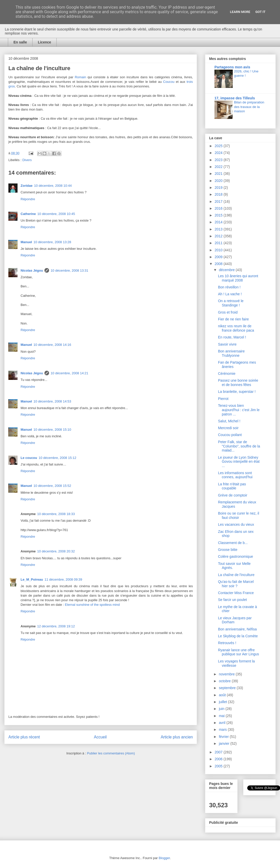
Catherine (28, 214)
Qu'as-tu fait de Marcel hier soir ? (236, 584)
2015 (219, 215)
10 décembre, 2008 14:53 (52, 401)
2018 (219, 194)
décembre (227, 270)
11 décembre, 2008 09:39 (63, 579)
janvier (224, 743)
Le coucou (29, 458)
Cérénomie (227, 374)
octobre (225, 681)
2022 (219, 167)
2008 (219, 264)
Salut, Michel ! (229, 421)
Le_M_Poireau (32, 579)
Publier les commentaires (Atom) (111, 753)
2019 (219, 188)
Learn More (240, 12)
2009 (219, 257)
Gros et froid (228, 312)
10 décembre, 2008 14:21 (69, 373)
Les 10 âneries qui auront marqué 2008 (238, 278)
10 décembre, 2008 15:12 (57, 458)
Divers (27, 160)
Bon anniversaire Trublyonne (231, 353)
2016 (219, 208)
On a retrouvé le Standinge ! (231, 303)
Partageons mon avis (232, 67)
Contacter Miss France (236, 593)
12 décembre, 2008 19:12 (56, 626)
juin (222, 709)
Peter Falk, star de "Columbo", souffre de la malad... (239, 446)
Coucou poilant (230, 435)
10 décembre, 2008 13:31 (69, 270)
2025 (219, 146)
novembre (227, 674)
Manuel (26, 242)
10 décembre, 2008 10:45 (56, 214)
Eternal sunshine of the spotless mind (92, 605)
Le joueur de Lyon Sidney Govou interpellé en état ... (239, 462)
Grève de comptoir (233, 495)
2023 (219, 160)
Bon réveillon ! (229, 287)
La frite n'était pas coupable (232, 486)
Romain (80, 77)
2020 (219, 181)
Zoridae (27, 186)
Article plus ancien (177, 737)
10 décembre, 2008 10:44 (53, 186)
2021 (219, 174)
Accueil (100, 737)
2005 (219, 766)
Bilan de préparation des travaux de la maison (249, 107)
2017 (219, 201)
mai (222, 716)
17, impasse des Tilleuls (235, 98)
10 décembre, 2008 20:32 (56, 551)
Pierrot (223, 399)
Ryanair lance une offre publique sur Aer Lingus (238, 652)
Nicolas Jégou (32, 270)
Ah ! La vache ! (230, 294)
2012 (219, 236)
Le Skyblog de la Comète (238, 636)
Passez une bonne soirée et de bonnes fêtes (238, 383)
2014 (219, 222)
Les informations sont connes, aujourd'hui (235, 475)
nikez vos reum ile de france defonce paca (236, 328)
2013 (219, 229)
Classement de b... (233, 543)
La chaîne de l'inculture (236, 575)
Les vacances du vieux (236, 524)
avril (223, 723)
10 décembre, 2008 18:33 (56, 514)
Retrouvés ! (227, 643)
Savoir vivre (227, 344)
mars (223, 730)
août (223, 695)
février (224, 737)
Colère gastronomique (236, 556)
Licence (44, 42)
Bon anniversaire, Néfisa (237, 629)
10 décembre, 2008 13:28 (52, 242)
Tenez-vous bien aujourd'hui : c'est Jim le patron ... (239, 410)
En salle (20, 42)
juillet (223, 702)
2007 (219, 752)
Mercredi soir (228, 428)
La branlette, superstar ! (237, 392)
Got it (260, 12)
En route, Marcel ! (232, 337)
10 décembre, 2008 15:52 (52, 486)
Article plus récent (24, 737)
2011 (219, 243)
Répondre (28, 199)
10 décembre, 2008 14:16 (52, 345)
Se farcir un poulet (232, 600)
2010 (219, 250)
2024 (219, 153)
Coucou (169, 82)
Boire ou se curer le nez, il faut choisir (239, 515)
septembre (228, 688)
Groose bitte (228, 550)
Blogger (164, 858)
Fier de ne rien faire (233, 319)
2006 (219, 759)
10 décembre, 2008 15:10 (52, 430)
